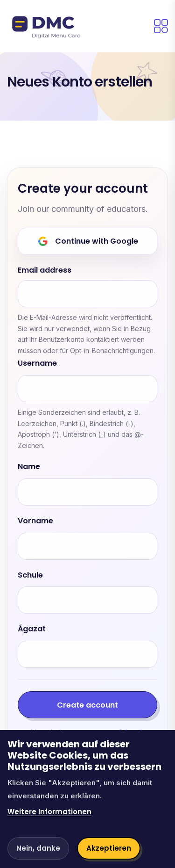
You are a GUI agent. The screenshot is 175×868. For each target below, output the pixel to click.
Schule (30, 575)
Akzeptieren (109, 848)
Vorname (35, 521)
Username (37, 364)
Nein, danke (38, 848)
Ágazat (32, 629)
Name (29, 467)
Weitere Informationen (49, 812)
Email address (45, 271)
